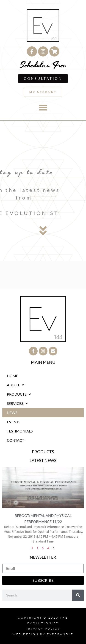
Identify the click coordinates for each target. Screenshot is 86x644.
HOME (12, 376)
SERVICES (17, 403)
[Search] (78, 595)
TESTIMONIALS (20, 431)
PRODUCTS (19, 394)
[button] (43, 108)
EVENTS (14, 422)
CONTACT (15, 440)
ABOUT (15, 385)
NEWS (12, 413)
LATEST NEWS (43, 460)
